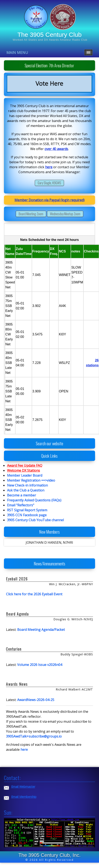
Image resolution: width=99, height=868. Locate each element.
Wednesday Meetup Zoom (65, 214)
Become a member (22, 495)
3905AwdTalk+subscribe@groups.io (34, 736)
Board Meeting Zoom (31, 214)
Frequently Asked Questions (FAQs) (34, 500)
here (49, 167)
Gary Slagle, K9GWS (49, 183)
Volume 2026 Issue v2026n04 (40, 665)
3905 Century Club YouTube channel (35, 520)
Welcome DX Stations (24, 470)
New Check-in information (27, 485)
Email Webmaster (23, 787)
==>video (48, 480)
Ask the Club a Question (26, 490)
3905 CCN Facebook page (27, 515)
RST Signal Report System (27, 510)
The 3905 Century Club (49, 35)
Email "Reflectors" (21, 505)
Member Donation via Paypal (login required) (49, 200)
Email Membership (24, 797)
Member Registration (24, 480)
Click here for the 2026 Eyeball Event (34, 594)
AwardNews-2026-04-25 (36, 700)
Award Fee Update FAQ (25, 465)
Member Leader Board (25, 475)
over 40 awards (56, 149)
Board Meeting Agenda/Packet (41, 630)
